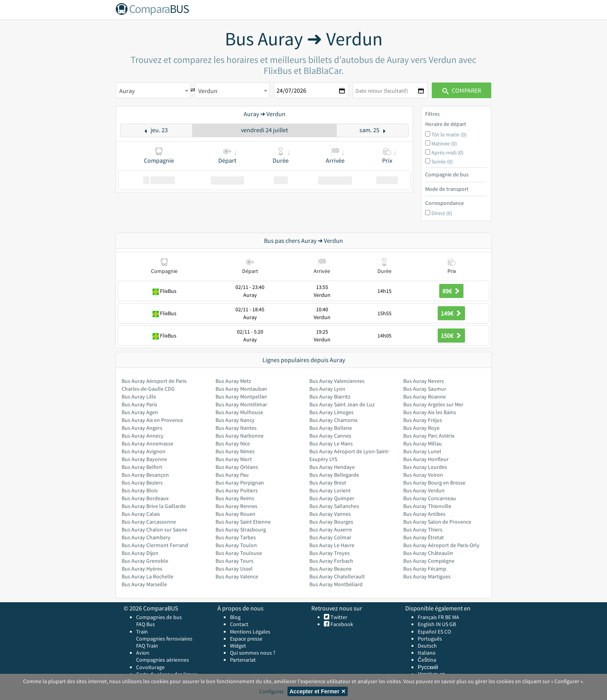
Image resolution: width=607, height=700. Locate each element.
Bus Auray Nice (233, 443)
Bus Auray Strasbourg (241, 529)
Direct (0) (442, 213)
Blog (235, 617)
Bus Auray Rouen (235, 514)
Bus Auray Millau (423, 443)
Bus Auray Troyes (330, 553)
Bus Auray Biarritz (330, 397)
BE (448, 617)
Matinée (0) (444, 144)
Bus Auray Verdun (424, 490)
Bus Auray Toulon (236, 545)
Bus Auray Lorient (330, 490)
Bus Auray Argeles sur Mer (433, 404)
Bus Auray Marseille (144, 584)
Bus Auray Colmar (330, 537)
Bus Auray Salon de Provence (437, 522)
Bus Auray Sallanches (334, 506)
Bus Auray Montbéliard (336, 584)
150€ (451, 336)
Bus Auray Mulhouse (239, 412)
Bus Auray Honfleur (426, 459)
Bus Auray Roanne (425, 397)
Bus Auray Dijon (140, 553)
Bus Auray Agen (140, 412)
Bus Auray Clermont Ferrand (155, 545)
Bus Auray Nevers (424, 381)
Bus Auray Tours (234, 561)
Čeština (427, 660)
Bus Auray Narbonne (240, 436)
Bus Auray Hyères (142, 569)
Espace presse (246, 639)
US (445, 624)
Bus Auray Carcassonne (149, 522)
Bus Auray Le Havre (332, 545)
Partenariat (243, 660)
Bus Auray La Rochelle (147, 576)
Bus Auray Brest (328, 483)
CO (448, 632)
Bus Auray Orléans (237, 467)
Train (142, 632)
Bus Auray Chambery (146, 537)
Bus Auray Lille (139, 397)
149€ (451, 313)
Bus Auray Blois (140, 490)
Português (430, 639)
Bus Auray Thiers (423, 529)
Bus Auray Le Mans (331, 443)
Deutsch (427, 646)
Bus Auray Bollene (331, 428)
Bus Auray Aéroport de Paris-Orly (441, 545)
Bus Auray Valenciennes (337, 381)
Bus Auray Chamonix (333, 420)
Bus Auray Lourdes (425, 467)
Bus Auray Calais (141, 514)
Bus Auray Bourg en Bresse (434, 483)
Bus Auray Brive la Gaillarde (154, 506)
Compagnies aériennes (163, 660)
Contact (239, 624)
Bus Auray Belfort (142, 467)
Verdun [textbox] (208, 91)
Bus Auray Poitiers (237, 490)
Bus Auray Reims (235, 498)
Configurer (272, 691)
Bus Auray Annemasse (147, 443)
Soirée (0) (442, 162)
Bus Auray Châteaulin (428, 553)
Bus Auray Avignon (144, 451)
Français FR (431, 617)
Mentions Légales (250, 632)
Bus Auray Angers (142, 428)
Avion (143, 653)
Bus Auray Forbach (331, 561)
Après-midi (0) (447, 153)
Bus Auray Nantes (236, 428)
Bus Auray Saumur (425, 389)
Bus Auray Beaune (330, 569)
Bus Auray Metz (233, 381)
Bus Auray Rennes (236, 506)
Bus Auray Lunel (422, 451)
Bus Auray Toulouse (239, 553)
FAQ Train (147, 646)
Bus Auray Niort (234, 459)
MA (456, 617)
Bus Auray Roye (421, 428)
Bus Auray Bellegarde (334, 475)
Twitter (338, 617)
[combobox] (153, 90)
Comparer (462, 90)
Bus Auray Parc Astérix (429, 436)
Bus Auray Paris (139, 404)
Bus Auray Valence (237, 576)
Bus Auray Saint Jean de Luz (342, 404)
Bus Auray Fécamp (425, 569)
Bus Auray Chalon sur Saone (154, 529)
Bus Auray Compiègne (429, 561)
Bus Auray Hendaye (332, 467)
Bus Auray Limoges (331, 412)
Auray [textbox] (127, 91)
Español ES (431, 632)
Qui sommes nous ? (253, 653)
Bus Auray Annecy (143, 436)
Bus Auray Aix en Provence (152, 420)
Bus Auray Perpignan (240, 483)
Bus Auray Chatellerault (337, 576)
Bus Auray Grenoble (145, 561)
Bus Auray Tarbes (236, 537)
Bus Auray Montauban (241, 389)
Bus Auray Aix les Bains (430, 412)
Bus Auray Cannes (330, 436)
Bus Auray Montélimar (241, 404)
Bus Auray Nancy (235, 420)
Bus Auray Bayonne (144, 459)
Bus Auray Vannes (330, 514)
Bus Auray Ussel (234, 569)
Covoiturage (150, 667)
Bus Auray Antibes (424, 514)
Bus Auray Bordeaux (145, 498)
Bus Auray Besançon (145, 475)
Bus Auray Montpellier (241, 397)
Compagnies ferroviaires (164, 639)
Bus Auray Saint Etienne (243, 522)
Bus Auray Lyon (327, 389)
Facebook (341, 624)
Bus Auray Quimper (332, 498)
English (426, 624)
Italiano (427, 653)
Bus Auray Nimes (235, 451)
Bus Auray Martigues (427, 576)
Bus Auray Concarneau (430, 498)
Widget (238, 646)
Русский (428, 667)
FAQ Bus (145, 624)
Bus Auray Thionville (427, 506)
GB (453, 624)
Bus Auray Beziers (142, 483)
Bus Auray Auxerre (331, 529)
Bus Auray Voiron (423, 475)
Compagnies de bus (159, 617)
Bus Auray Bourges (331, 522)
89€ (451, 291)
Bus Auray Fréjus (423, 420)
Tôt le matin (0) (449, 135)
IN (438, 624)
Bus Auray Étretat (424, 537)
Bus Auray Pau (232, 475)
